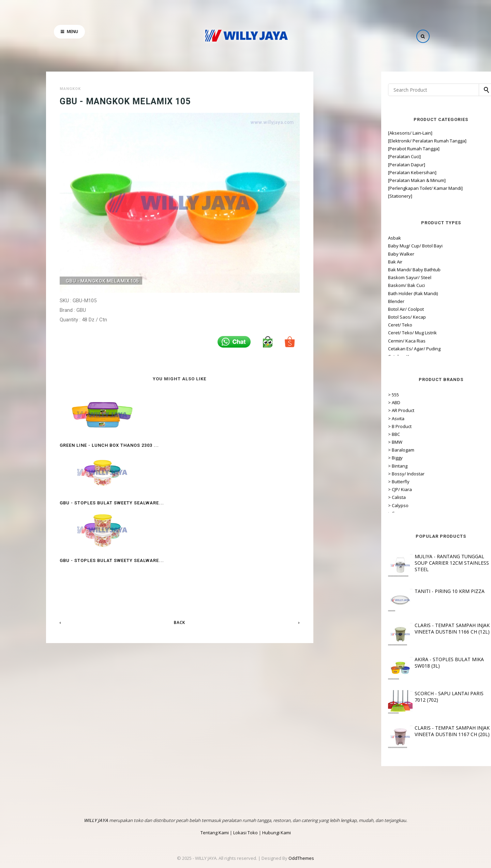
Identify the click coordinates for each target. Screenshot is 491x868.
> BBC (338, 434)
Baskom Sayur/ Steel (354, 277)
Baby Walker (345, 254)
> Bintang (342, 466)
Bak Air (339, 262)
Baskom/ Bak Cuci (351, 285)
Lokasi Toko (245, 833)
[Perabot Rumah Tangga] (358, 149)
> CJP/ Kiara (344, 489)
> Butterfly (343, 482)
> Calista (341, 497)
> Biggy (339, 458)
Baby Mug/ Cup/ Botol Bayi (359, 246)
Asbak (339, 238)
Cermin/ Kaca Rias (351, 341)
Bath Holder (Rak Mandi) (357, 293)
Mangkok (70, 89)
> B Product (344, 426)
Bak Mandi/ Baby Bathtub (358, 270)
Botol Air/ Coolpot (350, 309)
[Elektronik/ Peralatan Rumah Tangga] (371, 141)
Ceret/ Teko (344, 325)
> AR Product (345, 410)
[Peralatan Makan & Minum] (361, 180)
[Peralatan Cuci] (348, 156)
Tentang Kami (215, 833)
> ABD (338, 402)
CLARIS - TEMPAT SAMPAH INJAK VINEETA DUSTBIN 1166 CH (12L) (397, 628)
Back (180, 512)
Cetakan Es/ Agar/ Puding (358, 349)
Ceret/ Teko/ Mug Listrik (356, 333)
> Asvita (340, 418)
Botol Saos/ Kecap (351, 317)
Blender (340, 301)
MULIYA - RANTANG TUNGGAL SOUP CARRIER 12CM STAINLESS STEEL (396, 563)
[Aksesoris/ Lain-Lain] (354, 133)
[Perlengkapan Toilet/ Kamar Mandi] (369, 188)
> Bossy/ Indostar (350, 474)
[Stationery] (344, 196)
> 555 (338, 395)
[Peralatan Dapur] (351, 165)
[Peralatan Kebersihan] (356, 172)
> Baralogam (345, 450)
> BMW (339, 442)
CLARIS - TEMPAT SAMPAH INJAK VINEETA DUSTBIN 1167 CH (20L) (397, 731)
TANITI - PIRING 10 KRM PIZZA (394, 591)
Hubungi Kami (277, 833)
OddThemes (301, 858)
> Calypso (342, 505)
